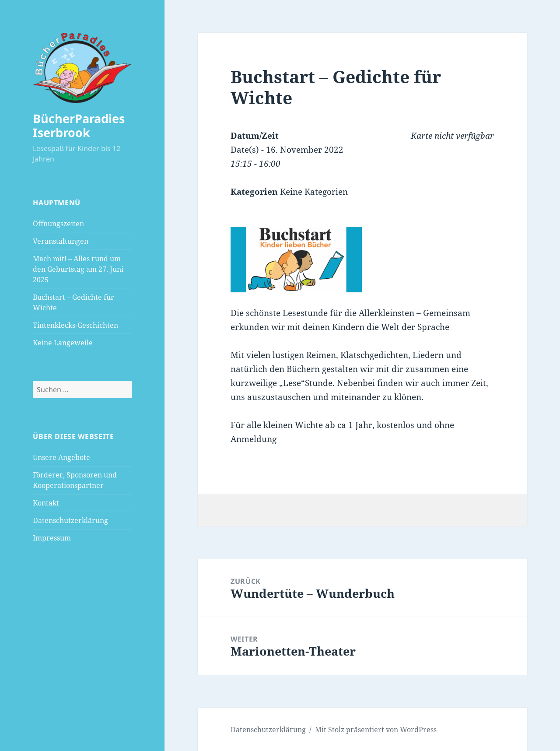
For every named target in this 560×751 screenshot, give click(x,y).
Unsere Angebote (61, 457)
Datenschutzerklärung (70, 520)
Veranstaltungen (61, 241)
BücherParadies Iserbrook (79, 125)
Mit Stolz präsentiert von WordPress (376, 730)
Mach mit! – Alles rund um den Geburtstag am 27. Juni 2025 (78, 269)
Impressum (52, 538)
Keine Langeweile (63, 343)
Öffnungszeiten (58, 224)
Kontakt (46, 503)
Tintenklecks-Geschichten (75, 325)
